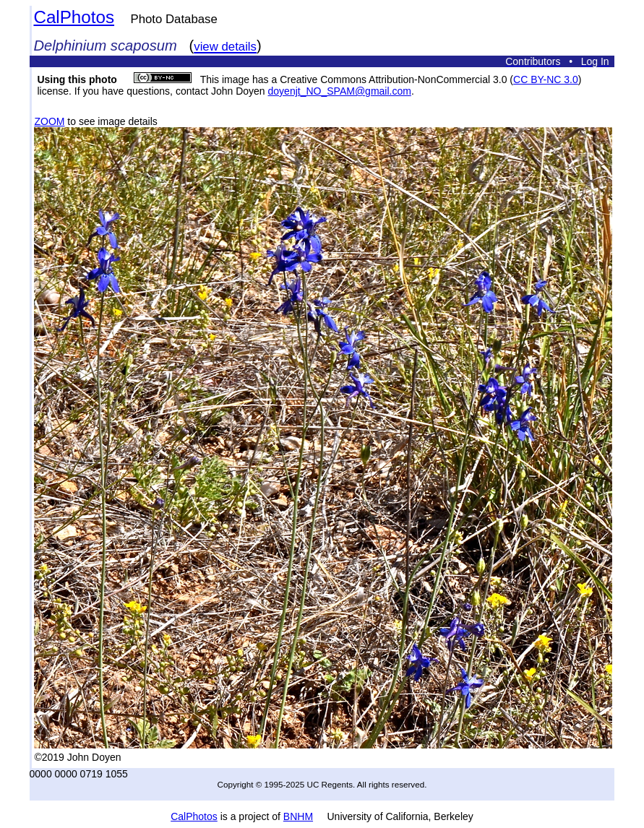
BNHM (298, 816)
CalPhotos (74, 17)
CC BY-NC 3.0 (546, 79)
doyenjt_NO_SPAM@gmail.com (340, 91)
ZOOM (49, 121)
